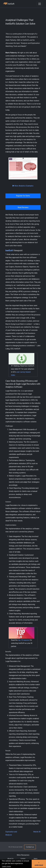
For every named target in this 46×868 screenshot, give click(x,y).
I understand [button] (39, 864)
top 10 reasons (24, 640)
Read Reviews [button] (23, 207)
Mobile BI (37, 832)
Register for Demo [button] (23, 196)
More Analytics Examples (23, 186)
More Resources (23, 855)
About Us (10, 859)
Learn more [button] (6, 866)
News (36, 859)
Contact (23, 859)
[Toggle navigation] (40, 4)
